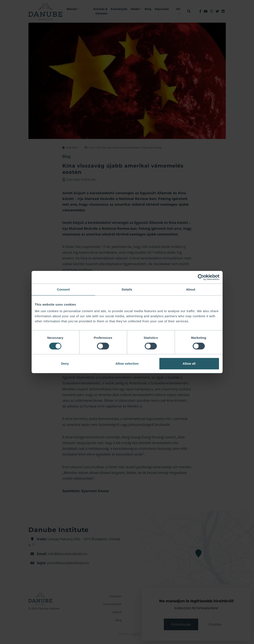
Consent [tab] (63, 289)
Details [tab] (127, 289)
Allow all (189, 364)
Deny (65, 364)
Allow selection (127, 364)
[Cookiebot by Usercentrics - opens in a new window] (201, 277)
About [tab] (191, 289)
